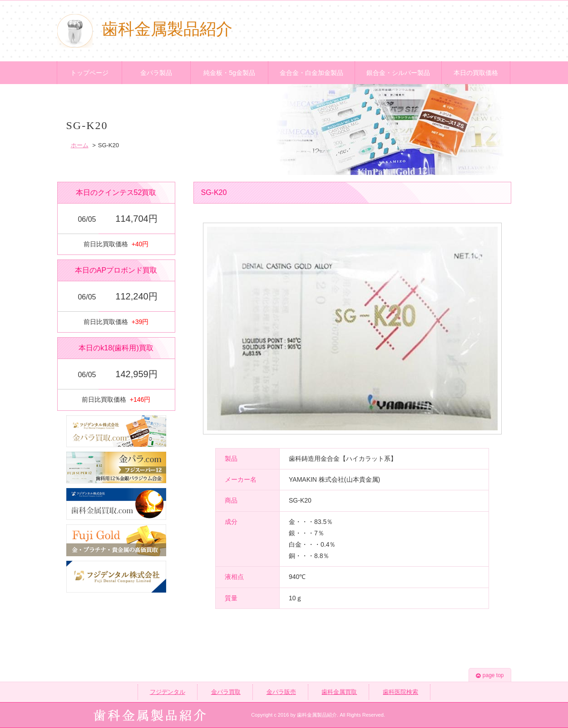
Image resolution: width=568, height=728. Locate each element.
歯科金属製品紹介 (145, 29)
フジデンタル (168, 692)
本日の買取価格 (476, 73)
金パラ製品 (156, 73)
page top (490, 675)
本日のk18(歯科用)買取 (116, 348)
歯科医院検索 (400, 692)
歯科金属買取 (339, 692)
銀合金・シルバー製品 (398, 73)
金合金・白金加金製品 (311, 73)
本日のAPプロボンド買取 (116, 270)
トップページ (89, 73)
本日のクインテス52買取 (116, 192)
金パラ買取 (226, 692)
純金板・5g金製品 (229, 73)
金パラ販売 (281, 692)
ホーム (80, 145)
